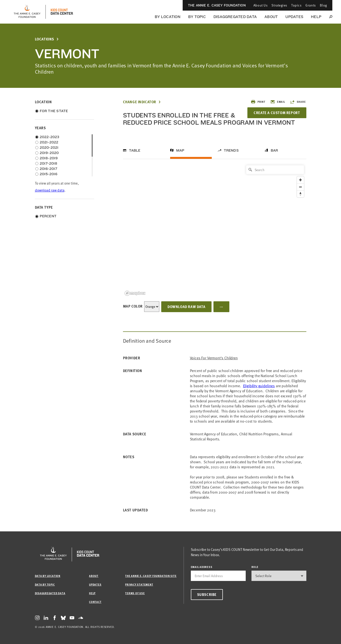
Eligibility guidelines (259, 386)
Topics (296, 5)
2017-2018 (49, 163)
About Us (261, 5)
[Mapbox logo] (135, 293)
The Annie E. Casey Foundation (217, 5)
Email (278, 102)
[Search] (275, 170)
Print (258, 102)
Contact (95, 602)
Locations (45, 39)
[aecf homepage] (27, 12)
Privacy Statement (139, 584)
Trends (231, 150)
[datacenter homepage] (62, 12)
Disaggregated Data (235, 17)
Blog (323, 5)
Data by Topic (45, 584)
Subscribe (207, 594)
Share (298, 102)
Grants (311, 5)
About (271, 17)
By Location (168, 17)
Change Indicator (140, 102)
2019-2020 (49, 153)
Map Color (133, 306)
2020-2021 (49, 148)
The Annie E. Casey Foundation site (151, 576)
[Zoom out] (300, 187)
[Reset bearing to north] (300, 194)
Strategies (279, 5)
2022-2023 (50, 137)
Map (180, 150)
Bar (274, 150)
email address (202, 567)
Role (255, 567)
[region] (215, 230)
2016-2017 (49, 169)
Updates (294, 17)
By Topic (197, 17)
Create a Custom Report (277, 113)
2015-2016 (49, 174)
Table (135, 150)
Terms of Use (135, 593)
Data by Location (48, 576)
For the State (54, 111)
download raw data (50, 190)
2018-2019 (49, 158)
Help (316, 17)
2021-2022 (49, 142)
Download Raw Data (186, 307)
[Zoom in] (300, 180)
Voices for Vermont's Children (214, 358)
